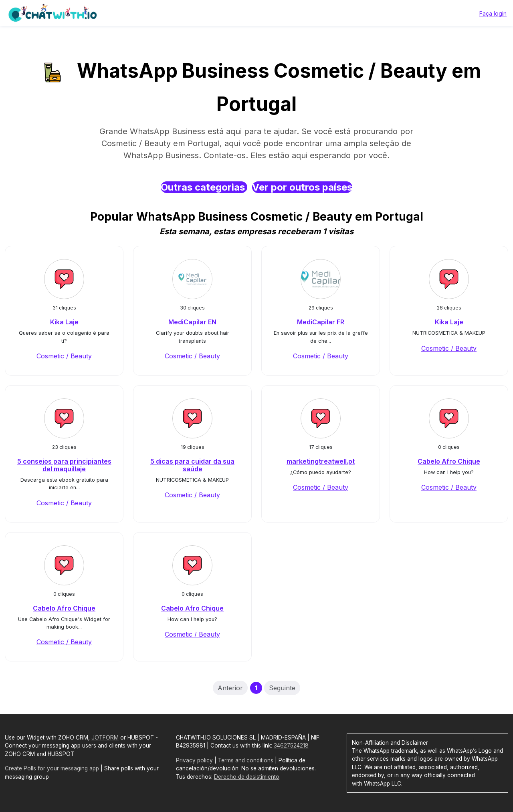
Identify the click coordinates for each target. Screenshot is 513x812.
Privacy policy (194, 760)
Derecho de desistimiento (247, 777)
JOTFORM (105, 738)
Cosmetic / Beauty (64, 356)
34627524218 (291, 746)
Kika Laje (64, 322)
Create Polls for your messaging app (52, 768)
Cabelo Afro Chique (449, 461)
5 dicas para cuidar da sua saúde (192, 465)
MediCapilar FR (321, 322)
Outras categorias (204, 187)
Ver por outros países (302, 187)
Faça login (493, 13)
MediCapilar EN (192, 322)
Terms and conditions (246, 760)
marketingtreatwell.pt (321, 461)
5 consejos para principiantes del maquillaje (64, 465)
